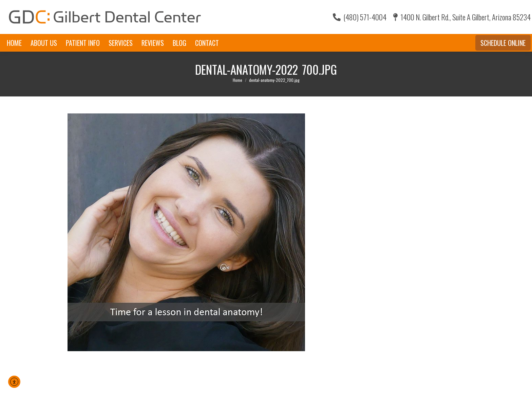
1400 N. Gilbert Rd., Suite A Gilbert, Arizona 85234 (462, 17)
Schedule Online (503, 43)
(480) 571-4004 (360, 17)
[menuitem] (14, 43)
